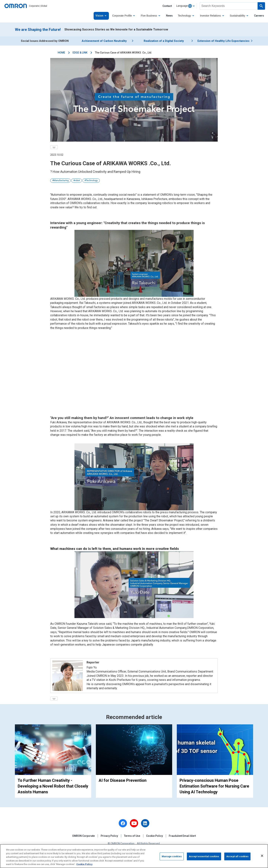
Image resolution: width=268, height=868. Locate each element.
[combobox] (185, 6)
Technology (92, 180)
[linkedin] (145, 823)
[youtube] (134, 823)
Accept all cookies (237, 856)
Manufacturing (61, 180)
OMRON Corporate (83, 836)
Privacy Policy (109, 836)
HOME (61, 53)
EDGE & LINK (80, 53)
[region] (134, 856)
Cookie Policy (154, 836)
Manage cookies (172, 856)
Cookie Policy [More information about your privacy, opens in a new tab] (84, 864)
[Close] (262, 856)
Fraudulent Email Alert (182, 836)
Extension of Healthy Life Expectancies (223, 41)
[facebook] (123, 823)
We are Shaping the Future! (38, 30)
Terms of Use (132, 836)
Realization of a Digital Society (164, 41)
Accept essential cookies (204, 856)
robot (77, 180)
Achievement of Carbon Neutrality (104, 41)
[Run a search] (261, 6)
